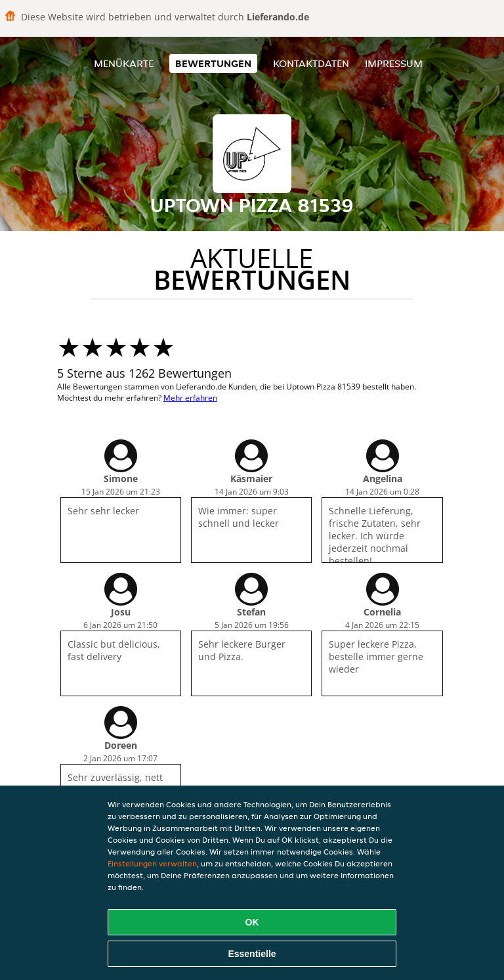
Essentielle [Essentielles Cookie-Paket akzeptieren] (252, 954)
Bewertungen (213, 63)
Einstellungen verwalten (152, 863)
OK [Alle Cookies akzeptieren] (252, 922)
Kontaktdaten (311, 63)
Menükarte (124, 63)
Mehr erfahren (190, 398)
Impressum (394, 63)
